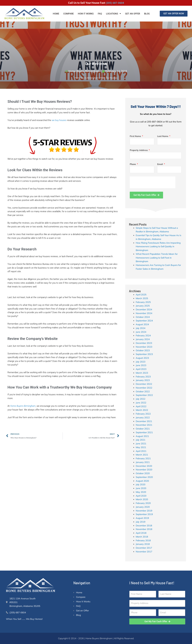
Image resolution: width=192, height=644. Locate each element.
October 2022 (143, 391)
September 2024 (144, 321)
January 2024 (143, 339)
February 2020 (143, 503)
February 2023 (143, 377)
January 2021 (143, 462)
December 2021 (144, 421)
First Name (136, 136)
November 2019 (144, 511)
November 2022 (144, 388)
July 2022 (141, 399)
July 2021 (141, 440)
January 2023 (143, 380)
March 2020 (142, 499)
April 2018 (141, 533)
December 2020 (144, 466)
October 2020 (143, 473)
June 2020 (141, 488)
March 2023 (142, 373)
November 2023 (144, 347)
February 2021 (143, 459)
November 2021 (144, 425)
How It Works (86, 14)
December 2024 (144, 310)
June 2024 (141, 332)
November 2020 (144, 470)
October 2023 (143, 351)
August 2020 (142, 481)
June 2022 (141, 403)
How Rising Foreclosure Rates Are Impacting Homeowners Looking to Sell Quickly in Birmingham (159, 247)
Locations (113, 14)
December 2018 (144, 526)
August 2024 (142, 324)
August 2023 (142, 358)
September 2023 (144, 354)
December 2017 (144, 548)
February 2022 (143, 414)
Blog (147, 14)
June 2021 (141, 444)
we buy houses (59, 120)
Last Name (163, 136)
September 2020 (144, 477)
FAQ (100, 14)
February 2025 (143, 302)
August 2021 (142, 436)
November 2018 (144, 529)
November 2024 (144, 313)
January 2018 (143, 544)
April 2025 (141, 295)
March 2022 (142, 410)
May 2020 (141, 492)
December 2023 (144, 343)
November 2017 (144, 552)
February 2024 (143, 336)
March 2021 (142, 455)
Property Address (139, 150)
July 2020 (141, 485)
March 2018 (142, 537)
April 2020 (141, 496)
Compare (68, 14)
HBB (102, 78)
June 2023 (141, 365)
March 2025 (142, 298)
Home (56, 14)
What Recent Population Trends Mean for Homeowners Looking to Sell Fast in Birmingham (157, 258)
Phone (133, 164)
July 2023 (141, 362)
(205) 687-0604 (115, 3)
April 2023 (141, 369)
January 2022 (143, 418)
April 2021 (141, 451)
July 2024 (141, 328)
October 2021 (143, 429)
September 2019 (144, 514)
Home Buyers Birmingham (86, 78)
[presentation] (153, 182)
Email (160, 164)
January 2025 (143, 306)
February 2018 (143, 540)
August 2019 (142, 518)
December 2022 (144, 384)
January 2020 (143, 507)
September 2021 (144, 433)
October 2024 (143, 317)
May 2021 (141, 447)
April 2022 (141, 406)
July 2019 (141, 522)
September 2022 (144, 395)
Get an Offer (133, 14)
